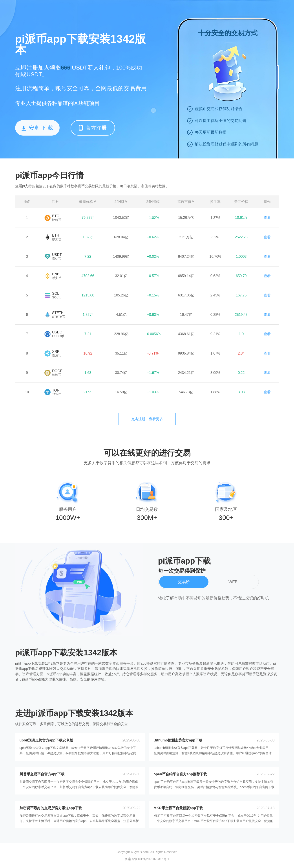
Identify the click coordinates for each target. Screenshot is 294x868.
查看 (267, 218)
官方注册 (93, 128)
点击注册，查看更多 (147, 419)
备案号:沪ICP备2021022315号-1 (147, 859)
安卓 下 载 (37, 128)
